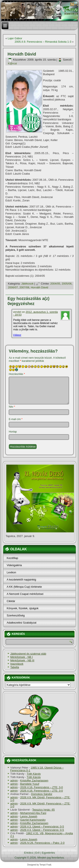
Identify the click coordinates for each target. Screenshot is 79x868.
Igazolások (17, 664)
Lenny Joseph (29, 816)
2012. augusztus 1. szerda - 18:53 (35, 313)
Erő (37, 853)
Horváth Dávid (39, 287)
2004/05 (55, 284)
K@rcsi (12, 63)
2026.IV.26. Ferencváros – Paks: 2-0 (42, 843)
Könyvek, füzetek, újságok (23, 608)
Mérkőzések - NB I (22, 657)
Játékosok (27, 284)
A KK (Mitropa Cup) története (24, 587)
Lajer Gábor (15, 38)
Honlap (13, 432)
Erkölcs (29, 853)
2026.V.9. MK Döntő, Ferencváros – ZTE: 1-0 (40, 799)
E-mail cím (16, 419)
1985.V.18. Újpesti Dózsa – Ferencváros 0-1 (37, 769)
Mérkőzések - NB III (22, 660)
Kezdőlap (12, 558)
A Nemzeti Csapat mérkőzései (25, 594)
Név (12, 407)
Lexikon (11, 572)
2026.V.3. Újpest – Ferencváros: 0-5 (42, 827)
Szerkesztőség (16, 615)
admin (14, 781)
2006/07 (13, 287)
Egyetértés (48, 853)
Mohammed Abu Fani (33, 813)
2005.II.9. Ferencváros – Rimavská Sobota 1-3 (43, 42)
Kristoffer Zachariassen (34, 781)
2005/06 (67, 284)
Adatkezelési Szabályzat (22, 623)
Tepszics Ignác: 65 (44, 810)
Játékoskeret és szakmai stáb (28, 654)
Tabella (15, 667)
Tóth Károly (34, 774)
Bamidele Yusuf (30, 784)
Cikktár (11, 601)
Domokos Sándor (42, 794)
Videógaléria (14, 565)
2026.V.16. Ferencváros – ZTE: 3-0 (42, 787)
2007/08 (24, 287)
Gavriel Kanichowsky (33, 820)
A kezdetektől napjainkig (21, 580)
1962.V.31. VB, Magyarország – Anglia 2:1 (42, 835)
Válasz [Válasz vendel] (17, 335)
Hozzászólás (17, 374)
